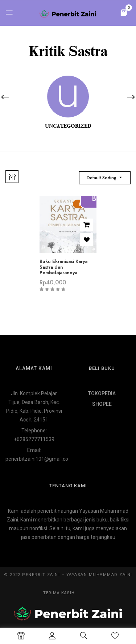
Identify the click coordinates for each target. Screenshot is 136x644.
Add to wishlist (86, 239)
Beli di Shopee (98, 199)
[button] (124, 12)
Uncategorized (68, 126)
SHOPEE (102, 404)
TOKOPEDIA (102, 393)
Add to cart (86, 225)
